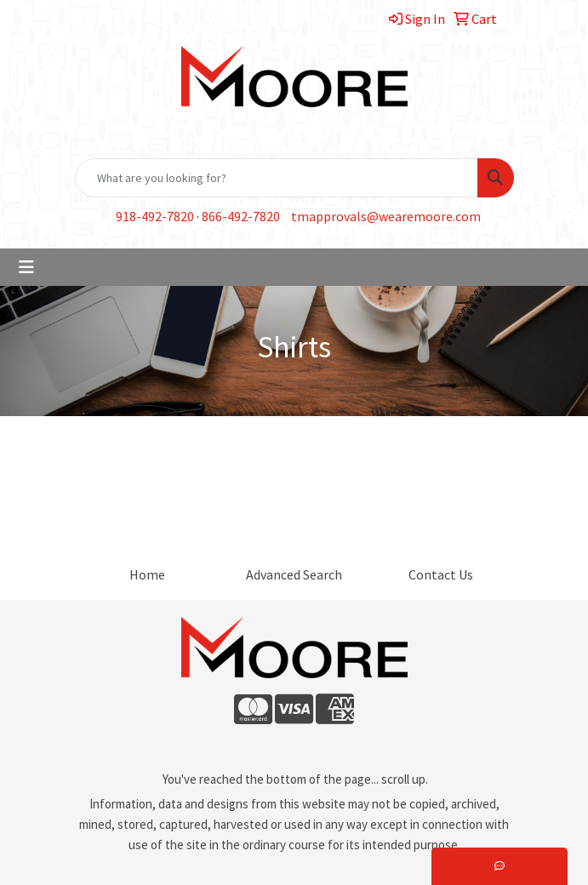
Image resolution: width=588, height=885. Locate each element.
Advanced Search (294, 574)
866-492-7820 (241, 216)
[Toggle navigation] (26, 267)
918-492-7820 (155, 216)
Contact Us (441, 574)
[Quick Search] (277, 178)
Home (147, 574)
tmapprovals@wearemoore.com (386, 216)
